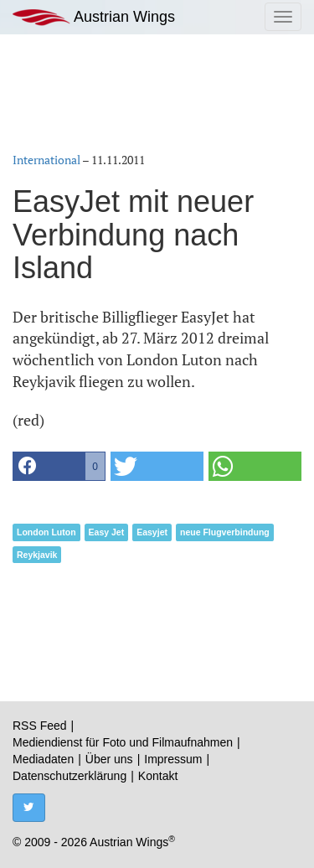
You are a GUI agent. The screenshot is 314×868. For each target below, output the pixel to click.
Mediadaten (43, 759)
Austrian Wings (94, 17)
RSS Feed (40, 726)
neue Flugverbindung (225, 532)
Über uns (109, 759)
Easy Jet (107, 532)
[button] (59, 466)
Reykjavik (37, 555)
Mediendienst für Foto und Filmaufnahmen (123, 742)
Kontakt (158, 776)
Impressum (173, 759)
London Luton (46, 532)
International (46, 160)
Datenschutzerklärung (69, 776)
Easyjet (152, 532)
